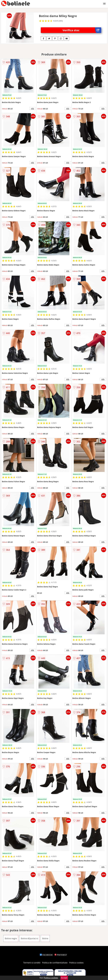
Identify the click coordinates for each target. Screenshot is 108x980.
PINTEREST (61, 955)
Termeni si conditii (32, 963)
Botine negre (11, 938)
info (32, 109)
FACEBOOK (46, 955)
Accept (64, 978)
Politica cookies (76, 963)
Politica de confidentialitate (55, 963)
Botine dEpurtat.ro (29, 938)
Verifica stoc (82, 30)
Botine (45, 938)
